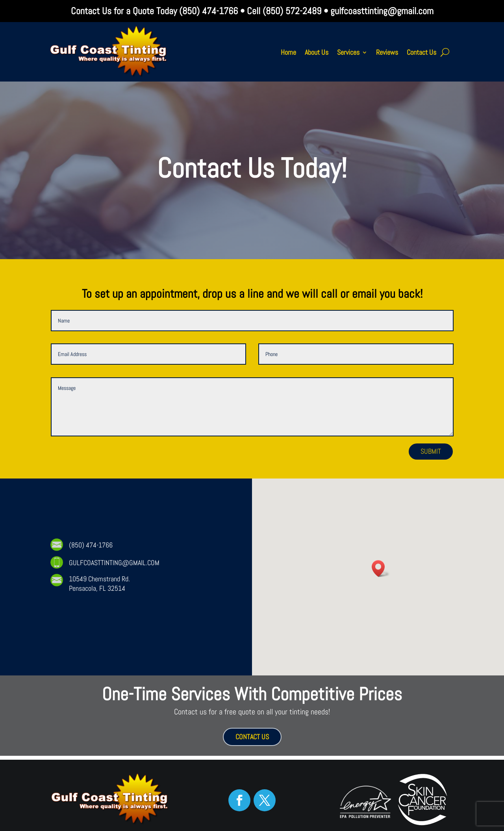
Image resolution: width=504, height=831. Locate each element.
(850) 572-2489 (292, 11)
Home (288, 52)
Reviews (387, 52)
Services (348, 52)
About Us (317, 52)
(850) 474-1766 (207, 11)
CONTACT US (252, 737)
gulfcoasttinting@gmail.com (382, 11)
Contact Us (422, 52)
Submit (431, 451)
